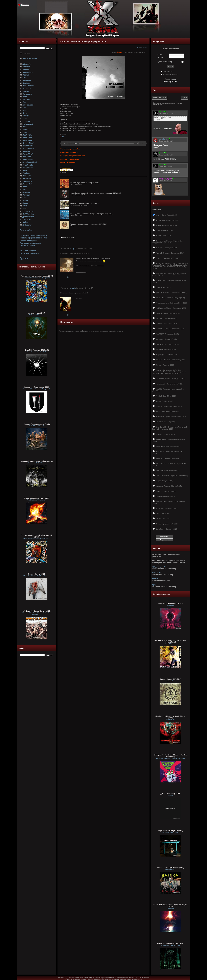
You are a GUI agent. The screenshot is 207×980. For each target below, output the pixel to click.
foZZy (72, 249)
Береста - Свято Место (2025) (166, 324)
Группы (24, 258)
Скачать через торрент (69, 152)
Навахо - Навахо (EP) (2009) (170, 679)
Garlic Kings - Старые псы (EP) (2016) (85, 183)
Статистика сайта (27, 246)
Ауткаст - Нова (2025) (37, 313)
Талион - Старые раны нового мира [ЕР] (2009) (89, 224)
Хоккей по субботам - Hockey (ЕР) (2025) (170, 379)
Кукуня (155, 585)
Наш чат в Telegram (28, 251)
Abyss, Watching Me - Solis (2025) (37, 498)
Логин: (160, 55)
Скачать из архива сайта (70, 149)
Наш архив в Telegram (29, 253)
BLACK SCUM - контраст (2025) (167, 334)
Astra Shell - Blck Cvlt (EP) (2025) (167, 344)
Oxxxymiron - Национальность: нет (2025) (37, 276)
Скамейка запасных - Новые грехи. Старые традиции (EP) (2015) (96, 193)
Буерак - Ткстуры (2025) (164, 481)
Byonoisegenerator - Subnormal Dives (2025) (171, 303)
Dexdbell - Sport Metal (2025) (166, 396)
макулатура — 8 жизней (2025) (167, 355)
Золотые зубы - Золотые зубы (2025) (169, 384)
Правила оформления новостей (34, 238)
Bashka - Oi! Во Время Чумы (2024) (170, 868)
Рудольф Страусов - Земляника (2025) (170, 253)
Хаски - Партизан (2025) (164, 231)
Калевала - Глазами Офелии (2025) (168, 486)
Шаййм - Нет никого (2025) (165, 496)
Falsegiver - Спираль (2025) (165, 349)
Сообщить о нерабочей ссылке (73, 156)
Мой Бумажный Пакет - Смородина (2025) (171, 308)
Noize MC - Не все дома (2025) (167, 248)
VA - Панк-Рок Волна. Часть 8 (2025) (37, 611)
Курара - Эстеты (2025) (37, 574)
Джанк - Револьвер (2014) (170, 794)
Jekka (119, 52)
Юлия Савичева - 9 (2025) (165, 422)
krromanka (156, 573)
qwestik (73, 288)
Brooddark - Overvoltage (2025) (166, 220)
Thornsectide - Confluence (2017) (170, 603)
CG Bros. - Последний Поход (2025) (168, 406)
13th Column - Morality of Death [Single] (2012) (170, 717)
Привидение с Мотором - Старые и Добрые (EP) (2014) (92, 214)
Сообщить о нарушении (70, 159)
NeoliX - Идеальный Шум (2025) (167, 411)
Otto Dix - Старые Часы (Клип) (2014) (85, 203)
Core (138, 48)
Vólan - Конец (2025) (163, 287)
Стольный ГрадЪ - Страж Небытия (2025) (37, 461)
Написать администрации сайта (34, 235)
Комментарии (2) (68, 237)
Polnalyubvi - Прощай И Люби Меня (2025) (171, 417)
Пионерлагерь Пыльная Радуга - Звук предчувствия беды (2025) (168, 242)
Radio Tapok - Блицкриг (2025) (166, 529)
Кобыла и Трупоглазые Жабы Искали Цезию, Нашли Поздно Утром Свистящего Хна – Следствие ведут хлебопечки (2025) (170, 372)
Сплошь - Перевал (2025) (165, 365)
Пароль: (160, 57)
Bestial (155, 579)
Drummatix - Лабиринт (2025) (166, 339)
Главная (26, 53)
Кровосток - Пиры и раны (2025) (37, 387)
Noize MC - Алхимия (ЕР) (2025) (37, 350)
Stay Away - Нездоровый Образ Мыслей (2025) (37, 536)
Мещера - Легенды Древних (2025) (168, 446)
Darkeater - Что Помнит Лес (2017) (170, 944)
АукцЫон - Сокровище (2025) (166, 318)
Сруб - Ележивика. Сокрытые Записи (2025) (171, 476)
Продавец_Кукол (159, 567)
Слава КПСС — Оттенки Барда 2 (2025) (170, 298)
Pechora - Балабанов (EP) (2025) (167, 258)
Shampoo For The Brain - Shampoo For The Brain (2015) (170, 756)
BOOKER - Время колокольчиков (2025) (170, 360)
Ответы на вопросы (28, 240)
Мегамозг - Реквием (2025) (165, 434)
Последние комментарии (30, 243)
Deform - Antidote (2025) (164, 401)
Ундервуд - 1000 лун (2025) (165, 491)
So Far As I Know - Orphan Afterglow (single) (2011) (170, 906)
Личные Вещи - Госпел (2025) (166, 225)
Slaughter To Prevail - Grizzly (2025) (168, 458)
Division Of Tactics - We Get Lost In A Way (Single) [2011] (170, 641)
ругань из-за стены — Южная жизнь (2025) (171, 293)
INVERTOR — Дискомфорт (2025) (168, 313)
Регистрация (168, 71)
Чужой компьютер (165, 62)
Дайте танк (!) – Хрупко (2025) (166, 508)
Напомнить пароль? (170, 74)
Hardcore (144, 48)
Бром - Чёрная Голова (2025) (166, 215)
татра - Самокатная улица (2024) (170, 831)
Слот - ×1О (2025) (162, 514)
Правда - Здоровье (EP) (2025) (167, 524)
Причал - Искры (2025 (163, 236)
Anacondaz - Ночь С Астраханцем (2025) (170, 329)
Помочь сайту (26, 230)
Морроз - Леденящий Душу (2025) (37, 424)
